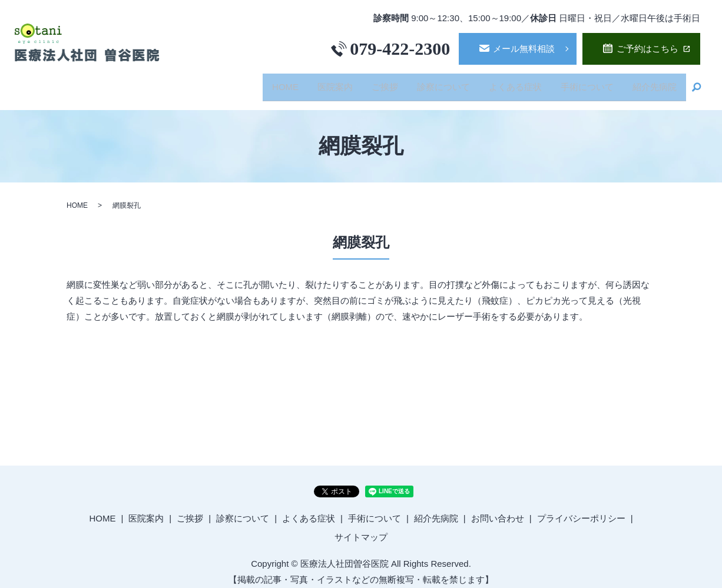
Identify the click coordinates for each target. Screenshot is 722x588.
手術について (584, 83)
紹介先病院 (653, 83)
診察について (435, 83)
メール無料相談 (524, 49)
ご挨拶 (374, 83)
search (697, 84)
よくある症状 (509, 83)
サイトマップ (361, 529)
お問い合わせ (498, 510)
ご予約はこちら (648, 49)
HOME (270, 83)
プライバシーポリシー (581, 510)
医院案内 (322, 83)
